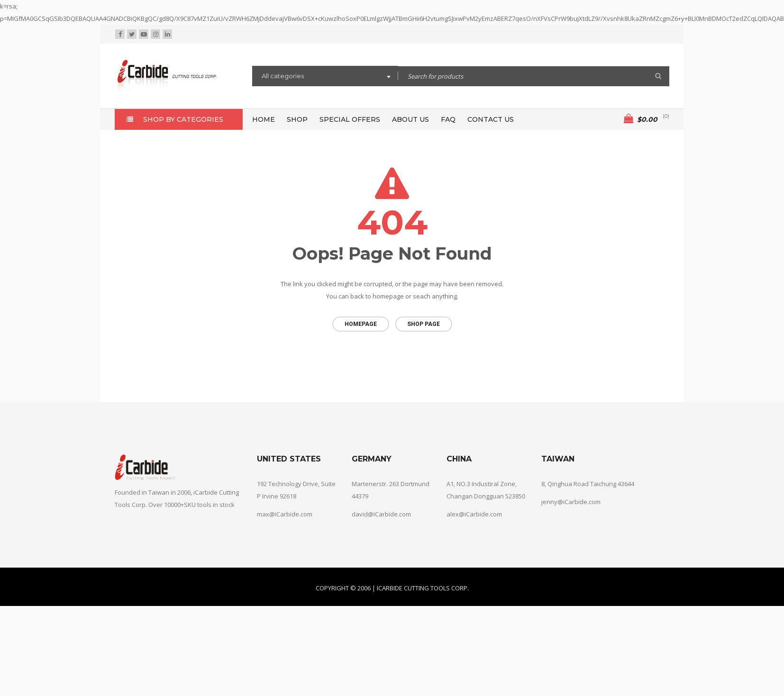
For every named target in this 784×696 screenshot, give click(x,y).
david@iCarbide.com (381, 510)
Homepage (361, 324)
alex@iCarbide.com (474, 510)
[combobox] (325, 77)
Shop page (424, 324)
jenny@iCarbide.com (571, 497)
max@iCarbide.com (285, 510)
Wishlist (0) (595, 34)
